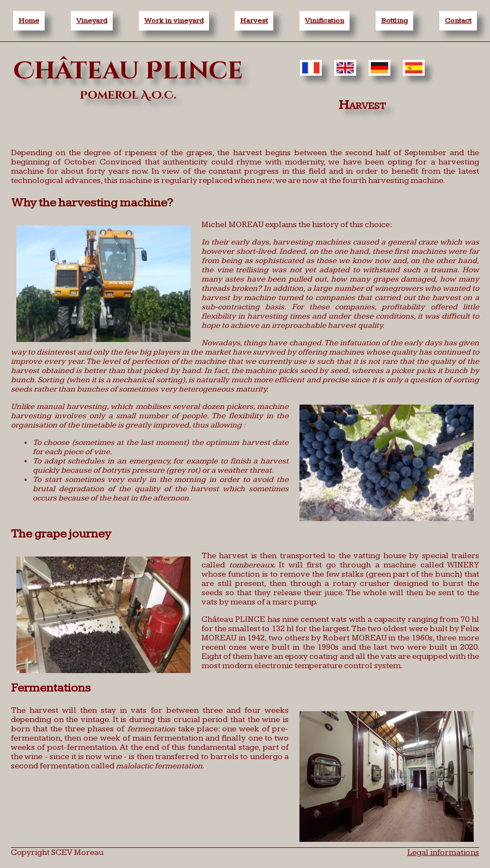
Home (29, 21)
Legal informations (443, 852)
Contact (458, 21)
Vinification (324, 21)
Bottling (394, 21)
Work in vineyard (174, 21)
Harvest (254, 21)
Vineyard (92, 21)
